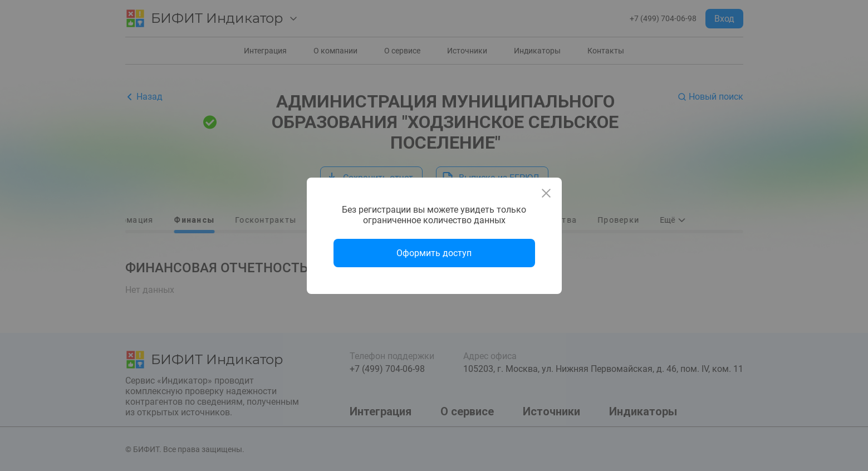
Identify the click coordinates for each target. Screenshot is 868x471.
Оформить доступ (434, 253)
